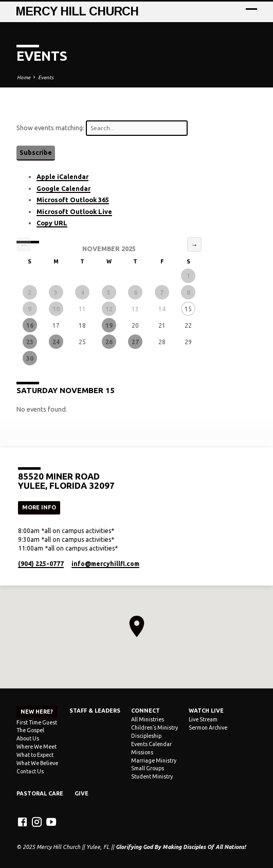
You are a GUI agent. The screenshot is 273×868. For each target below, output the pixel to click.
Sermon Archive (208, 728)
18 (82, 325)
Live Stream (203, 719)
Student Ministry (152, 776)
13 (135, 309)
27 (135, 342)
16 (30, 325)
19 (109, 325)
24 (56, 342)
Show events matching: (102, 128)
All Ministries (148, 719)
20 (135, 325)
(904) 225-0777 (41, 564)
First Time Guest (37, 722)
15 (188, 309)
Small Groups (148, 768)
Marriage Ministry (154, 760)
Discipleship (146, 736)
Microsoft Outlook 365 (73, 200)
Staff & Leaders (95, 711)
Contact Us (30, 771)
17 (56, 325)
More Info (39, 507)
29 (188, 342)
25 (82, 342)
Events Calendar (151, 744)
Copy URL (52, 223)
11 (82, 309)
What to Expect (35, 755)
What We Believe (37, 763)
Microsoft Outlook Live (74, 211)
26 (109, 342)
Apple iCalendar (62, 176)
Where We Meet (37, 747)
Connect (145, 711)
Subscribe (36, 152)
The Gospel (30, 730)
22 (188, 325)
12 (109, 309)
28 (162, 342)
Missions (142, 752)
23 (30, 342)
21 (162, 325)
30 (30, 358)
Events (46, 77)
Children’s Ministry (154, 728)
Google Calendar (63, 188)
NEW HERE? (37, 712)
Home (24, 77)
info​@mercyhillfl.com (105, 564)
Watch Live (206, 711)
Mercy (77, 11)
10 (56, 309)
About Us (28, 738)
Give (81, 793)
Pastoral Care (40, 793)
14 (162, 309)
